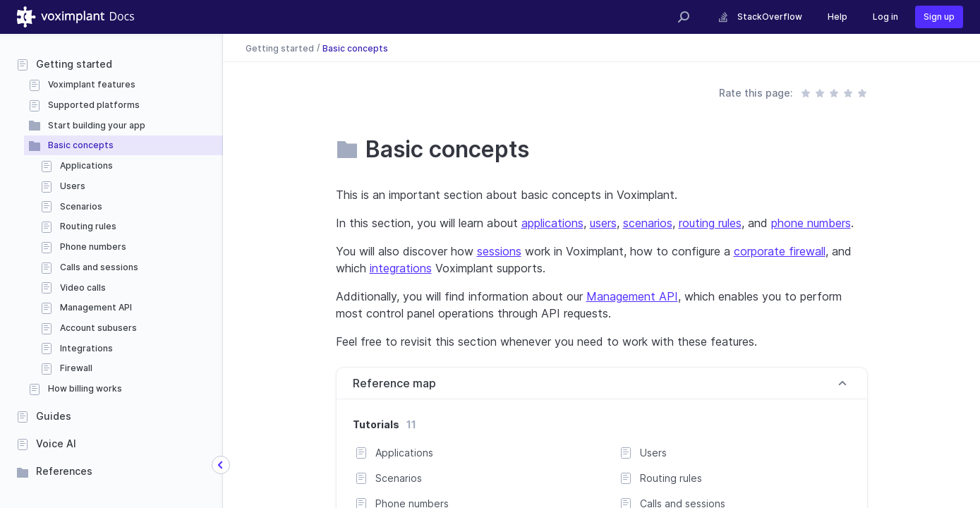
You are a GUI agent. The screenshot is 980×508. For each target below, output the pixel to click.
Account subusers (98, 328)
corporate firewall (780, 251)
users (603, 223)
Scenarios (81, 206)
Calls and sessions (99, 267)
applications (552, 223)
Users (73, 186)
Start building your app (97, 125)
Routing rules (88, 226)
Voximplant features (92, 84)
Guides (54, 416)
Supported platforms (94, 105)
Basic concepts (81, 145)
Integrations (86, 348)
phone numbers (811, 223)
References (64, 471)
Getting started (74, 64)
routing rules (710, 223)
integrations (401, 268)
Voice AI (56, 443)
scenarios (648, 223)
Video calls (83, 288)
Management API (96, 307)
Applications (86, 165)
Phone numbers (93, 247)
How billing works (85, 388)
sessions (499, 251)
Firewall (76, 368)
